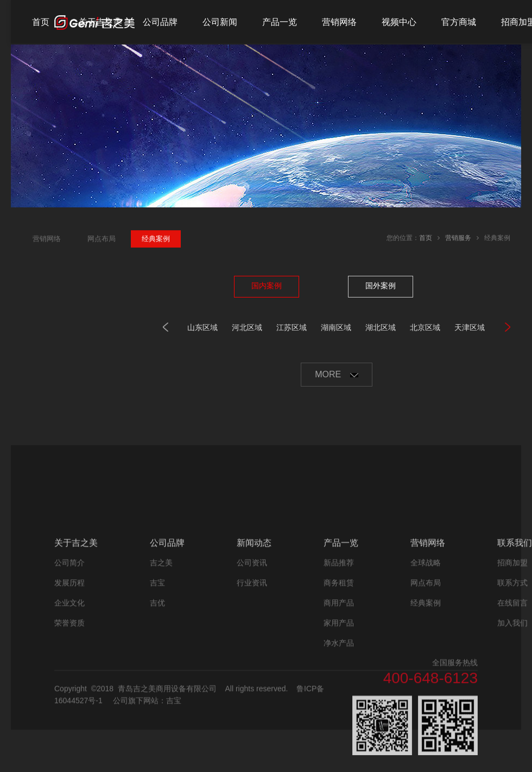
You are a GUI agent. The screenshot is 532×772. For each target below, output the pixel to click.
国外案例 (381, 286)
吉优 (157, 661)
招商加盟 (512, 621)
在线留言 (512, 661)
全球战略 (426, 621)
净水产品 (339, 701)
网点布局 (426, 641)
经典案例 (426, 661)
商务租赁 (339, 641)
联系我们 (515, 601)
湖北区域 (381, 327)
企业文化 (69, 661)
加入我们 (512, 681)
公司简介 (69, 621)
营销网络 (339, 22)
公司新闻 (220, 22)
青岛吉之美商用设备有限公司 (167, 747)
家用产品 (339, 681)
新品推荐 (339, 621)
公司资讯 (252, 621)
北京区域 (425, 327)
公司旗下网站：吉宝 (147, 759)
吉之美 (161, 621)
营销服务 (458, 239)
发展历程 (69, 641)
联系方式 (512, 641)
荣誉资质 (69, 681)
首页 (41, 22)
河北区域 (247, 327)
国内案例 (267, 286)
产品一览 (280, 22)
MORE (336, 374)
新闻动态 (254, 601)
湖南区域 (336, 327)
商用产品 (339, 661)
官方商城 (459, 22)
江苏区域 (292, 327)
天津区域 (470, 327)
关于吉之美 (100, 22)
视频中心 (399, 22)
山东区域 (202, 327)
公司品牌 (160, 22)
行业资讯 (252, 641)
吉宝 (157, 641)
